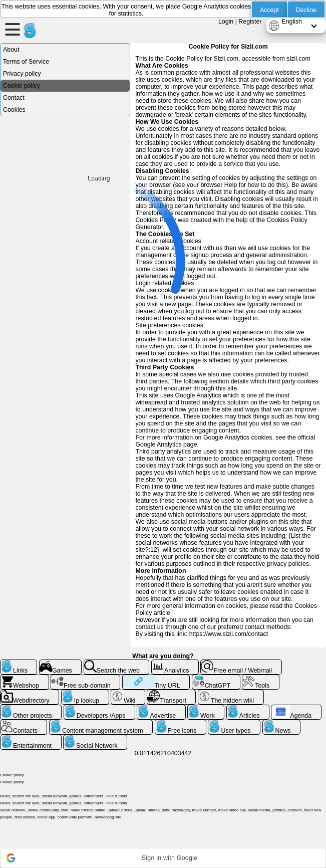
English (292, 22)
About (11, 50)
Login (226, 22)
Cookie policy (22, 86)
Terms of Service (26, 62)
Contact (14, 98)
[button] (163, 858)
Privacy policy (22, 74)
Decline (306, 10)
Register (250, 22)
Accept (269, 10)
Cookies (14, 110)
